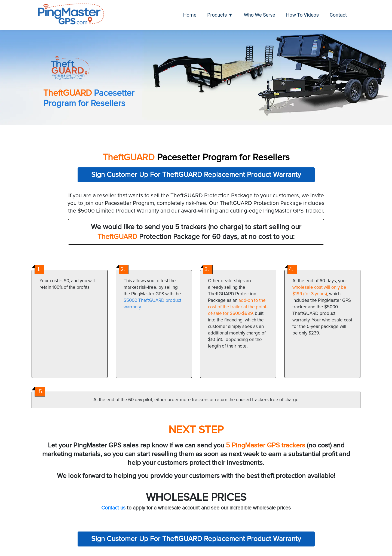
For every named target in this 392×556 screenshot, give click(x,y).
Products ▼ (220, 15)
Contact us (113, 508)
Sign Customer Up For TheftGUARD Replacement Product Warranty (196, 175)
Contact (338, 15)
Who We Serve (260, 15)
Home (190, 15)
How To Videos (302, 15)
